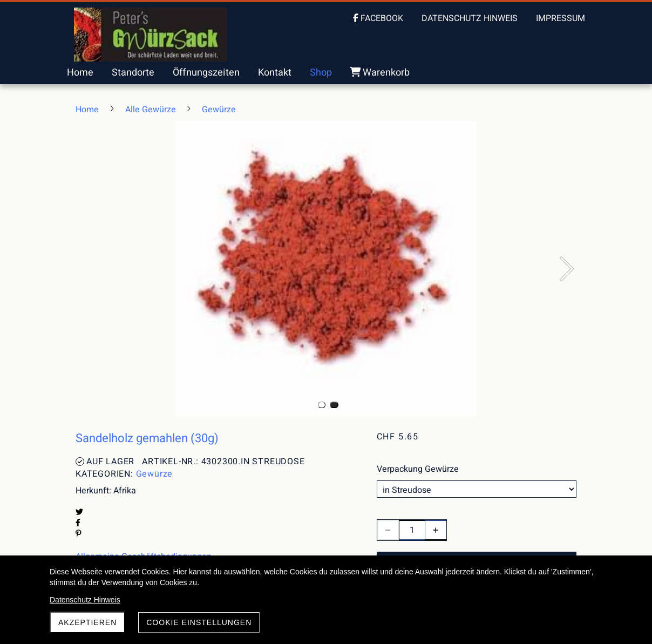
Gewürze (155, 474)
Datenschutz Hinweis (85, 600)
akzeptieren (87, 622)
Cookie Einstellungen (199, 622)
